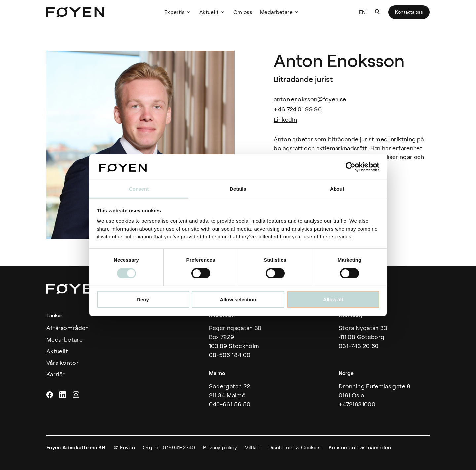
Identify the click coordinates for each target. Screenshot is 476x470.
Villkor (253, 447)
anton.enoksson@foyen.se (310, 99)
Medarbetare (276, 12)
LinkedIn (285, 120)
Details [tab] (238, 189)
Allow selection (238, 299)
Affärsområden (68, 328)
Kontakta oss (409, 12)
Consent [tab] (139, 189)
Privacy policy (220, 447)
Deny (143, 299)
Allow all (333, 299)
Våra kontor (62, 363)
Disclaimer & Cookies (295, 447)
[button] (377, 12)
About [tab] (337, 189)
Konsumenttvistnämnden (360, 447)
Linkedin (63, 395)
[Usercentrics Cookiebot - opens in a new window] (351, 167)
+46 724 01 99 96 (298, 109)
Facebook (50, 395)
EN (362, 12)
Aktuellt (209, 12)
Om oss (243, 12)
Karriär (56, 374)
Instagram (77, 395)
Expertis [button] (175, 12)
